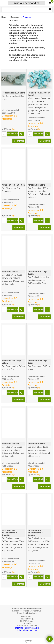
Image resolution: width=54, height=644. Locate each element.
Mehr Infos (19, 140)
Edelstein (36, 552)
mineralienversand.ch (26, 3)
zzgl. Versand (6, 128)
